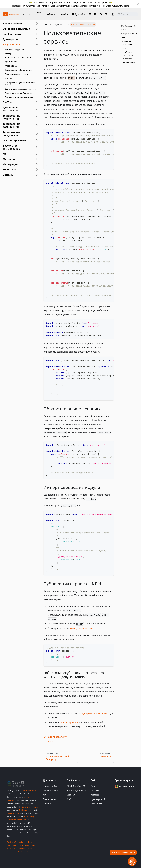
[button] (21, 29)
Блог (31, 14)
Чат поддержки (76, 790)
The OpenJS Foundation (16, 842)
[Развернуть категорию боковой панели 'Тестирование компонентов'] (37, 117)
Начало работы (51, 786)
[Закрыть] (138, 4)
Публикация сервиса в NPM (127, 43)
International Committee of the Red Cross (92, 6)
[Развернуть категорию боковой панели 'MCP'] (37, 154)
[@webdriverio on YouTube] (101, 14)
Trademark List (13, 813)
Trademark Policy (26, 810)
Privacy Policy (17, 845)
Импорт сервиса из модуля (129, 35)
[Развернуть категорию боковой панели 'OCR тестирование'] (37, 140)
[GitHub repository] (90, 14)
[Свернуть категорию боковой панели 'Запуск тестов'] (37, 44)
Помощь (48, 804)
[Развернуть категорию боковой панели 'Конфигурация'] (37, 34)
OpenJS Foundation (28, 790)
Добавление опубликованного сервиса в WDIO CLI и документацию (130, 55)
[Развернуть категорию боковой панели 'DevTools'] (37, 102)
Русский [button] (77, 14)
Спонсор (95, 790)
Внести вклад (39, 14)
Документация (13, 14)
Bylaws (28, 845)
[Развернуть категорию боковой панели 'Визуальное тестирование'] (37, 147)
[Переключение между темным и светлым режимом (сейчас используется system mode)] (113, 14)
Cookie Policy (26, 852)
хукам (71, 78)
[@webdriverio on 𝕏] (95, 14)
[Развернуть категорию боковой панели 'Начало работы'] (37, 24)
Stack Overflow (76, 786)
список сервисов (69, 722)
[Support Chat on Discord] (107, 14)
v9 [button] (65, 14)
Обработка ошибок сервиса (129, 28)
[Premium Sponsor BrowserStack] (125, 788)
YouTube (97, 804)
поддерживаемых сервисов (96, 714)
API (24, 14)
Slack (71, 795)
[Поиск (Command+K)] (128, 14)
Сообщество (51, 14)
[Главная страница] (46, 25)
